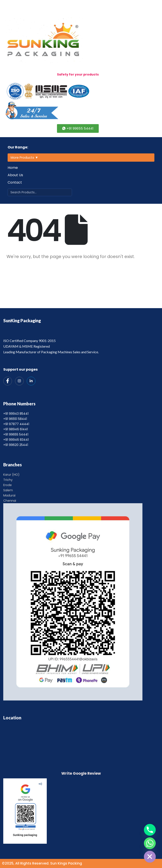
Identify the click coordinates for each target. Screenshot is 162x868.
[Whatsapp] (150, 843)
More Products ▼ (24, 157)
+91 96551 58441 (15, 419)
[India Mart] (31, 381)
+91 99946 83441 (16, 440)
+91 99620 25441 (16, 445)
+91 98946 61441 (16, 429)
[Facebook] (8, 381)
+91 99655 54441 (16, 434)
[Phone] (150, 830)
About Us (15, 175)
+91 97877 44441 (16, 424)
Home (13, 168)
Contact (15, 182)
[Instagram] (19, 381)
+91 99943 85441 (16, 414)
